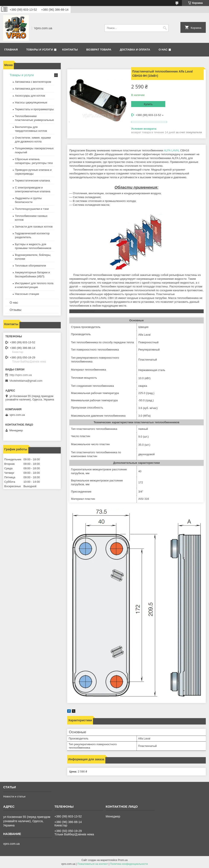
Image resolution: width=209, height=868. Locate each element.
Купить (148, 104)
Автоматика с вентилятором (33, 82)
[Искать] (165, 28)
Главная (11, 50)
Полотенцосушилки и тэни (32, 209)
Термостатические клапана (32, 180)
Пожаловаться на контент (93, 864)
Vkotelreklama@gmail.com (26, 381)
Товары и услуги (40, 50)
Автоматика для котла (29, 89)
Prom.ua (123, 860)
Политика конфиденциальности (129, 864)
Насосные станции (27, 294)
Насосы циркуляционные (31, 102)
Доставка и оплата (135, 50)
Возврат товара (99, 50)
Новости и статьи (14, 796)
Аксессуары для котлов (30, 96)
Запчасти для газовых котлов (34, 227)
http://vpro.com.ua (21, 375)
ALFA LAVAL (172, 150)
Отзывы (15, 310)
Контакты (70, 50)
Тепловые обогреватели (30, 266)
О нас (163, 50)
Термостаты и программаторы (34, 109)
